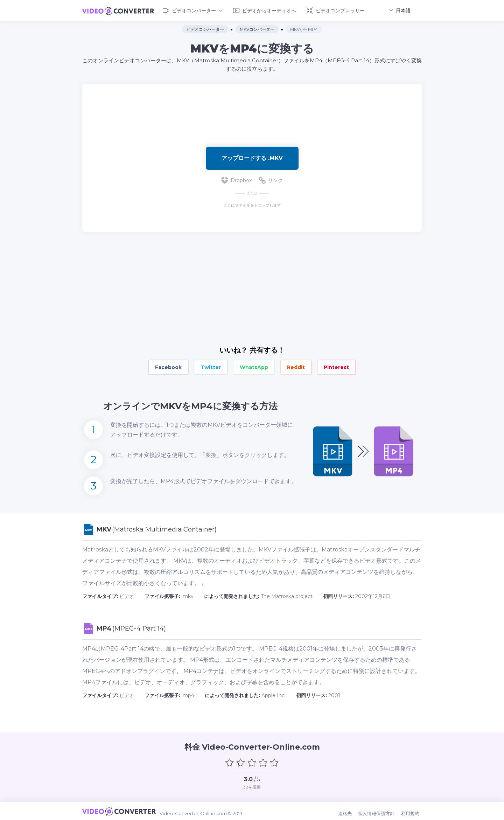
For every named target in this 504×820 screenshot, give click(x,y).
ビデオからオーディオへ (265, 10)
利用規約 (413, 810)
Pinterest (336, 366)
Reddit (296, 366)
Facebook (168, 366)
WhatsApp (254, 366)
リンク (271, 179)
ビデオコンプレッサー (336, 10)
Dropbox (236, 179)
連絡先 (350, 810)
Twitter (211, 366)
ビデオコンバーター (193, 10)
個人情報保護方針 (380, 810)
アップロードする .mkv (252, 157)
